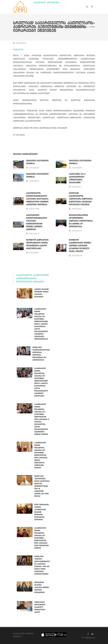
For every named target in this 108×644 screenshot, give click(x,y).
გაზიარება (18, 50)
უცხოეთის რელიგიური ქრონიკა (73, 27)
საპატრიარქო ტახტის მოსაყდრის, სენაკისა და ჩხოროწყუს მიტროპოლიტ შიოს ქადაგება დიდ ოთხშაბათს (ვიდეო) (42, 538)
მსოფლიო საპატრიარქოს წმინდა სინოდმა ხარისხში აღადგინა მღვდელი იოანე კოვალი (80, 246)
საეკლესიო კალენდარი (46, 3)
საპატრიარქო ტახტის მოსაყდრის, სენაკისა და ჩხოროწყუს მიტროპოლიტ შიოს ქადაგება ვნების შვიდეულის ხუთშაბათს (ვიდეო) (41, 455)
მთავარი (53, 27)
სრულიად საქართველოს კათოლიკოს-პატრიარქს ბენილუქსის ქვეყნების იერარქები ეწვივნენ (81, 199)
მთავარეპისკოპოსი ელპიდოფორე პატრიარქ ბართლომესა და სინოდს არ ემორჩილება (81, 221)
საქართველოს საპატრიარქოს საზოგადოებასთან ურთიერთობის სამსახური (32, 279)
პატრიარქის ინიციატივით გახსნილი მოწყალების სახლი (40, 607)
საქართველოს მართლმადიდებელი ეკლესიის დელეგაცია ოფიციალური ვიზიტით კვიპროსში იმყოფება (37, 199)
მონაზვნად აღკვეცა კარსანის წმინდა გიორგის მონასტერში (42, 587)
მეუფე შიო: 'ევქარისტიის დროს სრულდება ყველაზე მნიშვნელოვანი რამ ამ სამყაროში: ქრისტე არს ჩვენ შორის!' (42, 486)
